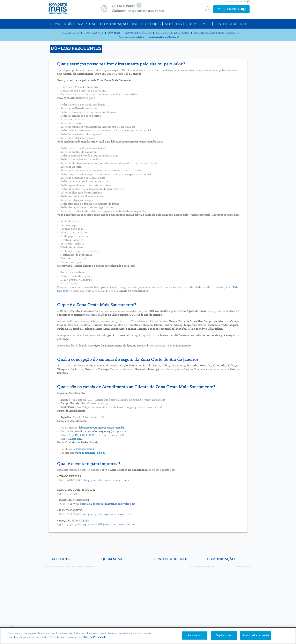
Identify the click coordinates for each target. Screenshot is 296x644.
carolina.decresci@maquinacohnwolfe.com (109, 504)
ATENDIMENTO (232, 9)
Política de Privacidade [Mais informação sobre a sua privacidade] (94, 637)
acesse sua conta (150, 11)
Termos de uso (244, 567)
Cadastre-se (121, 11)
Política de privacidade (202, 567)
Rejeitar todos (224, 635)
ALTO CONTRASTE (238, 2)
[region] (148, 636)
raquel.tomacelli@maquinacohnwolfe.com (108, 524)
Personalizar (195, 635)
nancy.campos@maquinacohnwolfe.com (107, 514)
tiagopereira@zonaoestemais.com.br (107, 480)
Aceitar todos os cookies (256, 635)
